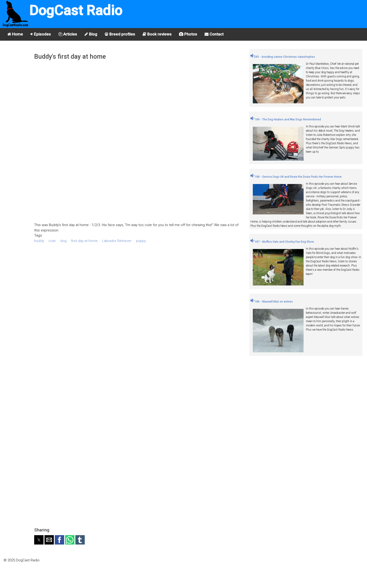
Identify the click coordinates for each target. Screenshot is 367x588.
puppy (141, 241)
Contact (214, 34)
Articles (68, 34)
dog (63, 241)
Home (15, 34)
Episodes (41, 34)
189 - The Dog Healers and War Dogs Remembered (286, 119)
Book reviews (157, 34)
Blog (91, 34)
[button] (39, 540)
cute (52, 241)
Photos (188, 34)
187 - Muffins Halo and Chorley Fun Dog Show (282, 242)
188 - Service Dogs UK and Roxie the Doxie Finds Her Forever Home (296, 177)
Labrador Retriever (117, 241)
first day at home (84, 241)
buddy (39, 241)
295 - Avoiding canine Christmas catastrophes (283, 57)
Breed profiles (120, 34)
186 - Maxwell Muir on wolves (272, 302)
